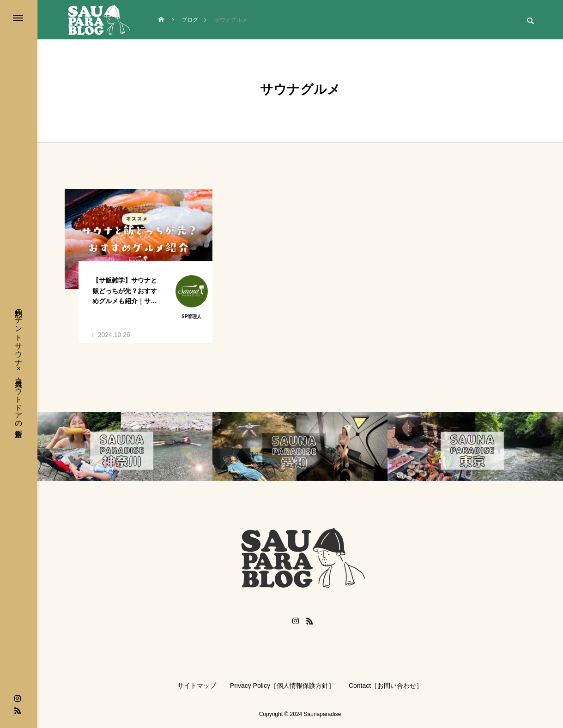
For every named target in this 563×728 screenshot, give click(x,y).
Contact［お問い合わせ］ (386, 686)
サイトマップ (197, 686)
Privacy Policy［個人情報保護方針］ (282, 686)
